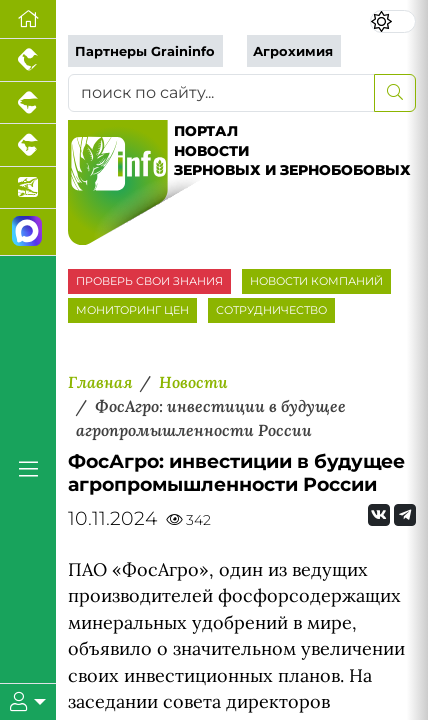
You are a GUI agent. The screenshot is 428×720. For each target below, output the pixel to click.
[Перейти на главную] (28, 19)
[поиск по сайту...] (221, 93)
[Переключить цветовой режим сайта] (393, 21)
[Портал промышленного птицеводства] (28, 60)
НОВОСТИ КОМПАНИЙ (316, 281)
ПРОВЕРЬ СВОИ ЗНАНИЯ (149, 281)
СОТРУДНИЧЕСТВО (271, 310)
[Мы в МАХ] (28, 232)
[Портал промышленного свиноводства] (28, 103)
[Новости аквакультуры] (28, 188)
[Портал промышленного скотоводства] (28, 145)
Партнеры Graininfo (145, 51)
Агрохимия (293, 51)
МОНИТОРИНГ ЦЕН (132, 310)
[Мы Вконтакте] (379, 515)
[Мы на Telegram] (405, 515)
